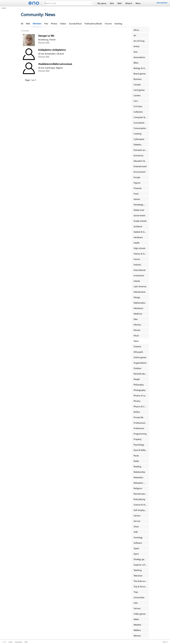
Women (137, 636)
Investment (139, 275)
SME (136, 532)
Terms (10, 642)
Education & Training (141, 161)
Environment (140, 172)
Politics (137, 412)
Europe (137, 177)
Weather (137, 625)
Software (138, 543)
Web (28, 23)
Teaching (138, 570)
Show (136, 526)
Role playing (139, 499)
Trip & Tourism (140, 586)
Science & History (141, 505)
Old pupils (138, 352)
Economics (139, 155)
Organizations (140, 363)
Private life (138, 417)
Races (136, 455)
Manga (137, 297)
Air (135, 35)
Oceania (137, 346)
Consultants (139, 123)
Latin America (140, 286)
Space (136, 548)
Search (4, 8)
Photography (140, 390)
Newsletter (18, 642)
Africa (136, 30)
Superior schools (141, 565)
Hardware (138, 237)
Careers (137, 95)
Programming (140, 434)
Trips (136, 592)
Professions (139, 428)
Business (138, 79)
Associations (139, 57)
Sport (136, 554)
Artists (137, 46)
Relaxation (138, 477)
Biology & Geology (141, 68)
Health (137, 243)
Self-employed (140, 510)
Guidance (138, 226)
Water (136, 619)
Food (136, 194)
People (137, 379)
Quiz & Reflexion (141, 450)
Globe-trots (139, 210)
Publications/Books (93, 23)
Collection (138, 112)
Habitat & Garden (141, 232)
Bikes (136, 63)
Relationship (139, 472)
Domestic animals (141, 150)
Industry (137, 265)
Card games (139, 90)
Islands (137, 281)
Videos (63, 23)
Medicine (138, 314)
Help (26, 642)
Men (136, 319)
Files (46, 23)
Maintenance (140, 292)
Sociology (138, 537)
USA (136, 603)
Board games (140, 74)
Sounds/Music (75, 23)
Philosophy (139, 385)
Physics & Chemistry (141, 406)
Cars (136, 101)
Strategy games (141, 559)
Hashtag (118, 23)
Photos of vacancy (141, 395)
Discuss (42, 42)
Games (137, 199)
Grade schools (140, 221)
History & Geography (141, 254)
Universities (139, 597)
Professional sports (141, 423)
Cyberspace (139, 139)
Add (47, 42)
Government (139, 215)
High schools (140, 248)
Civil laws (138, 106)
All (22, 23)
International (139, 270)
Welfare (137, 630)
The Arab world (141, 581)
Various (137, 608)
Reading (137, 466)
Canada (137, 84)
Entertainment (140, 166)
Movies (137, 330)
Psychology (139, 445)
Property (138, 439)
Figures (137, 183)
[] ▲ (165, 642)
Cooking (137, 134)
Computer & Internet (141, 117)
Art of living (139, 41)
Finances (138, 188)
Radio (136, 461)
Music (136, 335)
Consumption (140, 128)
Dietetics (138, 144)
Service (137, 521)
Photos (54, 23)
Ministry (137, 325)
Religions (138, 488)
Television (138, 576)
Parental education (141, 374)
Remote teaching (141, 494)
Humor (137, 259)
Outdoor (138, 368)
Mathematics (140, 303)
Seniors (137, 516)
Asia (136, 52)
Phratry (137, 401)
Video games (140, 614)
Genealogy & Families (141, 204)
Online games (140, 357)
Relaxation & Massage (141, 483)
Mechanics (138, 308)
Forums (108, 23)
